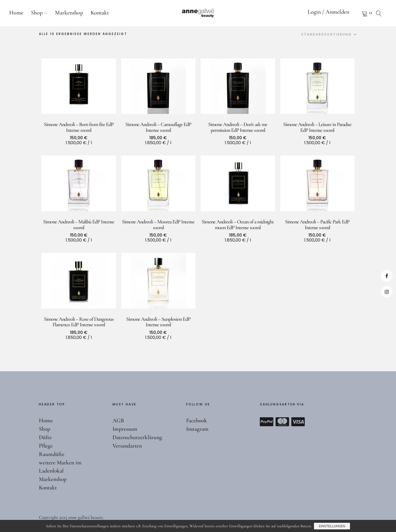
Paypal (267, 422)
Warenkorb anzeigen (358, 13)
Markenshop (69, 13)
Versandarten (127, 446)
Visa (298, 422)
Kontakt (100, 13)
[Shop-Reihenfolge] (328, 34)
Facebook (387, 276)
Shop (37, 13)
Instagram (387, 292)
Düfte (45, 437)
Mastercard (282, 422)
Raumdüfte (52, 454)
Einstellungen (332, 526)
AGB (118, 420)
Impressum (125, 429)
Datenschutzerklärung (137, 437)
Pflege (46, 446)
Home (16, 13)
